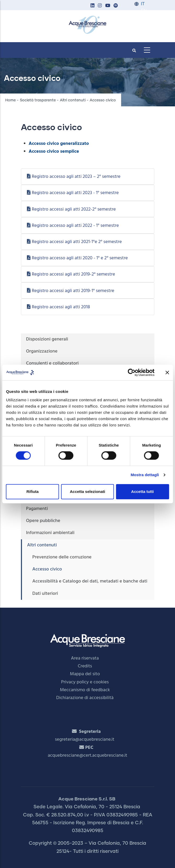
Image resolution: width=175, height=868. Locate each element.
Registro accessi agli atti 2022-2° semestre (74, 209)
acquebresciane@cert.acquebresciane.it (88, 756)
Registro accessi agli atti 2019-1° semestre (73, 291)
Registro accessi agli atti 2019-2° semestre (73, 274)
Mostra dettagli (145, 475)
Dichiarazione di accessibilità (85, 698)
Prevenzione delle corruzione (62, 557)
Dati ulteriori (45, 594)
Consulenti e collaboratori (52, 363)
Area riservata (85, 658)
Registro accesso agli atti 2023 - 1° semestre (75, 193)
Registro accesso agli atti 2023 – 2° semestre (76, 177)
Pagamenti (37, 509)
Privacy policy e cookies (85, 682)
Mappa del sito (85, 674)
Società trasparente (38, 100)
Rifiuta (33, 491)
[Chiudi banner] (167, 372)
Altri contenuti (73, 100)
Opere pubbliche (43, 521)
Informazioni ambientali (50, 533)
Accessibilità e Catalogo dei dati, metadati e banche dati (90, 581)
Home (10, 100)
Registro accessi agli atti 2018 (61, 307)
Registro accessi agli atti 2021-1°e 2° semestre (77, 242)
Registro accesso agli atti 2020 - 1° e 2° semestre (80, 258)
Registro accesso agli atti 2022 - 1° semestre (75, 226)
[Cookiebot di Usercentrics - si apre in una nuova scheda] (131, 372)
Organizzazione (42, 351)
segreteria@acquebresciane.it (85, 740)
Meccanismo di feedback (85, 690)
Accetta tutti (142, 491)
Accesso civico (47, 569)
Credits (85, 666)
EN (144, 11)
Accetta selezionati (87, 491)
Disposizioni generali (47, 339)
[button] (93, 6)
